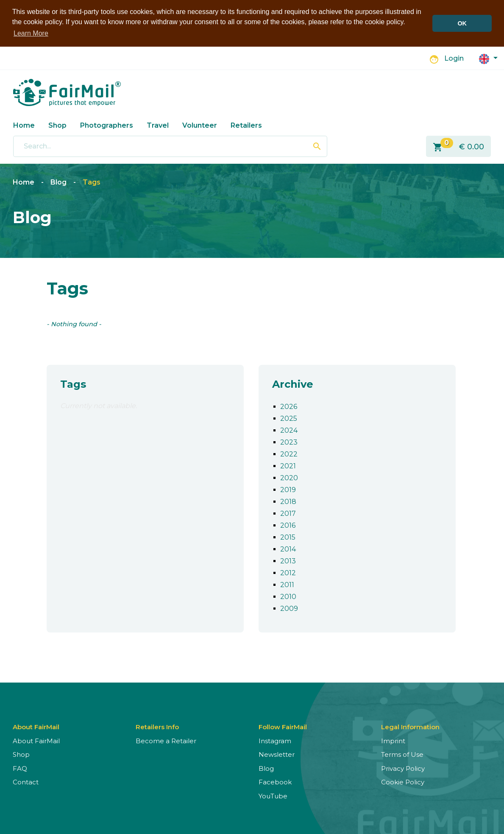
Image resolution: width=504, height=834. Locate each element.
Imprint (393, 740)
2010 (288, 596)
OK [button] (462, 23)
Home (24, 125)
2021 (288, 465)
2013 (288, 560)
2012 (288, 572)
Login (454, 58)
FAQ (20, 768)
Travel (158, 125)
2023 (289, 441)
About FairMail (36, 740)
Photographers (107, 125)
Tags (92, 182)
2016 (288, 525)
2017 (288, 513)
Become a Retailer (166, 740)
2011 (287, 584)
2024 (289, 430)
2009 (289, 608)
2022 (289, 453)
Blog (58, 182)
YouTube (273, 795)
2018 (288, 501)
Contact (26, 782)
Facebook (275, 782)
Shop (57, 125)
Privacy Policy (403, 768)
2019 (288, 489)
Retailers (246, 125)
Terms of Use (402, 754)
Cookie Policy (403, 782)
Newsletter (277, 754)
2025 (289, 418)
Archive (293, 383)
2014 (288, 548)
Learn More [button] (31, 33)
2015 (288, 536)
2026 (289, 406)
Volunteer (200, 125)
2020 (289, 477)
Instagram (275, 740)
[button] (488, 57)
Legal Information (410, 726)
